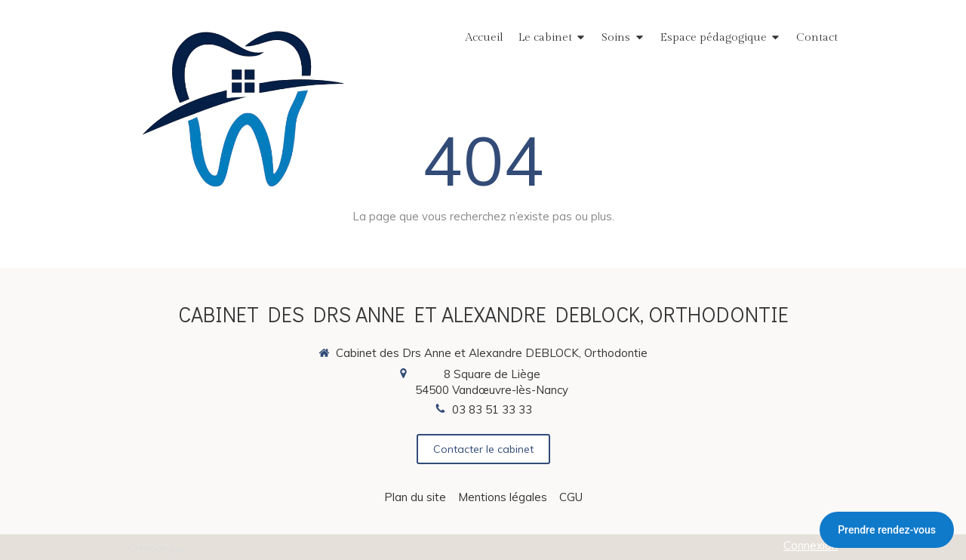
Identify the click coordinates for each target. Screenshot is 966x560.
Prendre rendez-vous (887, 530)
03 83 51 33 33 (492, 409)
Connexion (811, 545)
